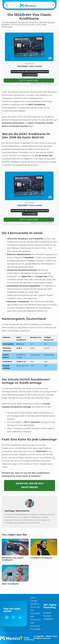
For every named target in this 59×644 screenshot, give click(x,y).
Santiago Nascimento (17, 511)
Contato (34, 601)
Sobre (33, 598)
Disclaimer (35, 604)
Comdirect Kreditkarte (41, 558)
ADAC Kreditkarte (10, 584)
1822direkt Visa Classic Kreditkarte (13, 559)
